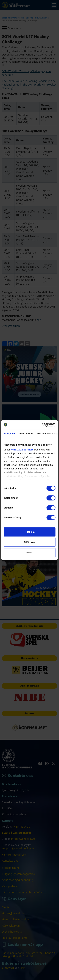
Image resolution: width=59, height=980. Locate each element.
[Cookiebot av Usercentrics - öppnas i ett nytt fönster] (42, 425)
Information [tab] (26, 433)
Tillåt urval (29, 542)
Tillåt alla (30, 532)
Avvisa (30, 553)
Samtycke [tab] (9, 433)
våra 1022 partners (22, 450)
